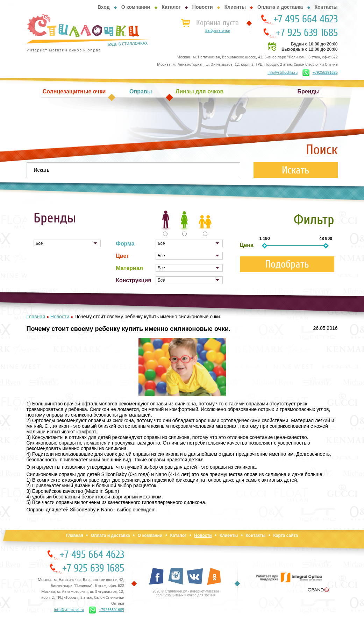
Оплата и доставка (280, 7)
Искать (296, 170)
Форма (125, 244)
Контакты (326, 7)
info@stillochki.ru (283, 73)
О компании (136, 7)
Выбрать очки (218, 31)
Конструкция (133, 280)
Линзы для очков (199, 91)
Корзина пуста (217, 23)
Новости (203, 7)
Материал (129, 268)
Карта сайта (286, 536)
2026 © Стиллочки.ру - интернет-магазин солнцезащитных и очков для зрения (185, 593)
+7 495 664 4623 (306, 19)
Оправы (141, 91)
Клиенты (235, 7)
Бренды (309, 91)
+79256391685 (320, 73)
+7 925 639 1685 (307, 33)
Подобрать (287, 264)
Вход (104, 7)
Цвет (122, 256)
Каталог (171, 7)
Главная (75, 536)
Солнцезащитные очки (74, 91)
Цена (247, 245)
